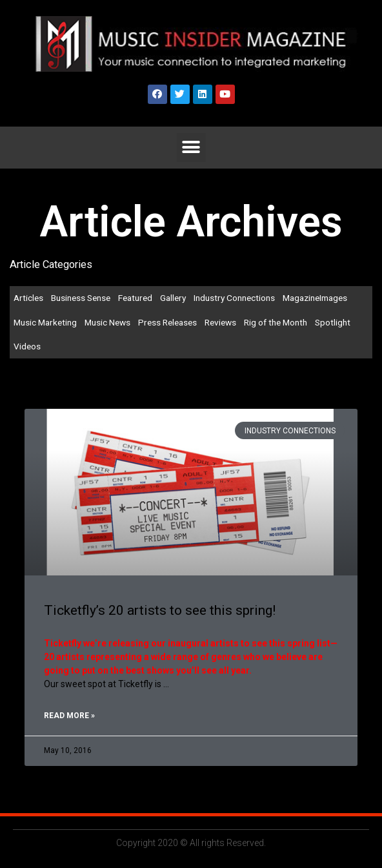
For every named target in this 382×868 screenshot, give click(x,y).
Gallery (173, 298)
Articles (28, 298)
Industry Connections (234, 298)
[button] (191, 148)
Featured (135, 298)
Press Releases (167, 322)
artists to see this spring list (270, 643)
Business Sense (81, 298)
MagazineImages (315, 298)
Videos (27, 346)
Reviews (220, 322)
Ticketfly (63, 643)
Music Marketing (45, 322)
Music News (107, 322)
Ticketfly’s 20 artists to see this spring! (160, 610)
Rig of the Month (276, 322)
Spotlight (333, 322)
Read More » (69, 716)
